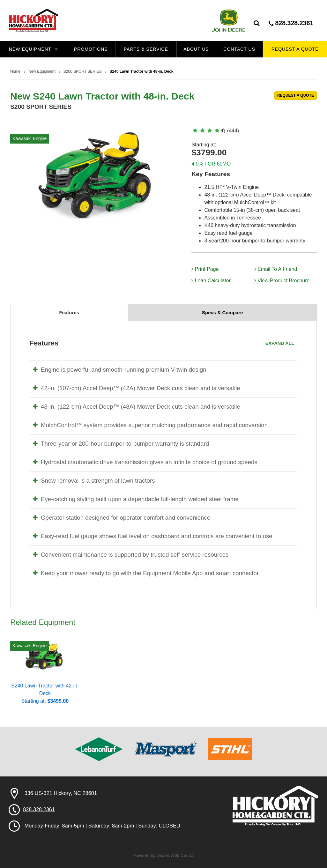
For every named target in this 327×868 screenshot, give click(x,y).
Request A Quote (295, 49)
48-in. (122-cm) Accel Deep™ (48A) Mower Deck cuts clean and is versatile (137, 407)
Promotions (91, 49)
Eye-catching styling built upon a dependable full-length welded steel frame (136, 499)
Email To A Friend (276, 269)
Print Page (205, 269)
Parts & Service (146, 49)
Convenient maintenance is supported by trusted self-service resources (131, 555)
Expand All (280, 343)
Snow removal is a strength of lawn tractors (94, 481)
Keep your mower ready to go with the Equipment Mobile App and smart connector (146, 573)
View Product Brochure (282, 281)
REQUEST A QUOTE (296, 95)
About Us (196, 49)
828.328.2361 (291, 23)
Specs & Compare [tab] (222, 312)
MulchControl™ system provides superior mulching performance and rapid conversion (150, 425)
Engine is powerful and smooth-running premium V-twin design (120, 370)
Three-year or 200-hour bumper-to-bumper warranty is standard (121, 444)
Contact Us (239, 49)
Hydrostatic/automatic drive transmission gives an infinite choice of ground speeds (145, 462)
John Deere (229, 20)
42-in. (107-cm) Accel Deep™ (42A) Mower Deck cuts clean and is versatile (137, 388)
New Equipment (33, 49)
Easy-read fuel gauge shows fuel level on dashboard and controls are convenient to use (153, 536)
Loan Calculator (211, 281)
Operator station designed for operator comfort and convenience (122, 518)
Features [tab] (69, 312)
